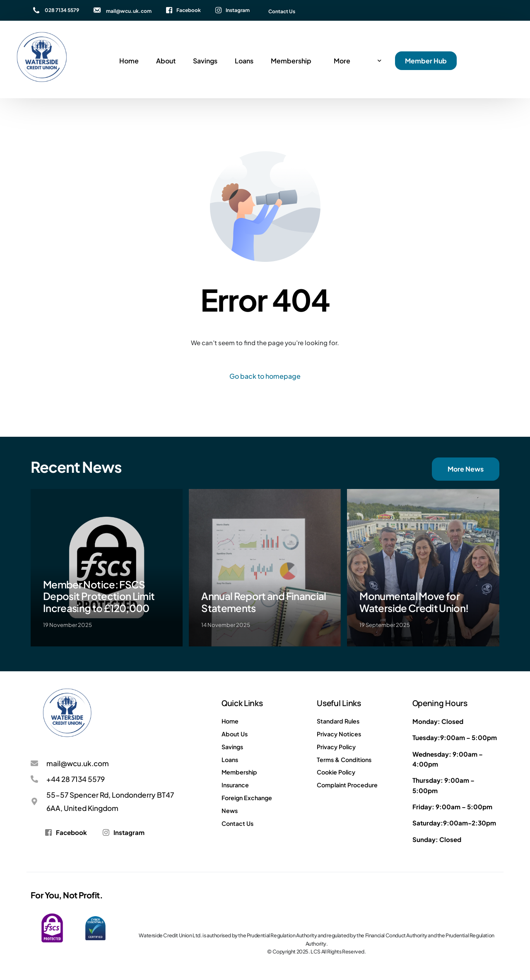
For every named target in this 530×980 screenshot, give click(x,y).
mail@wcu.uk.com (129, 11)
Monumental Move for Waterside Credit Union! (414, 602)
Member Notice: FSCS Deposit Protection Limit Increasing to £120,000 (99, 596)
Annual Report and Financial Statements (264, 602)
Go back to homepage (265, 376)
